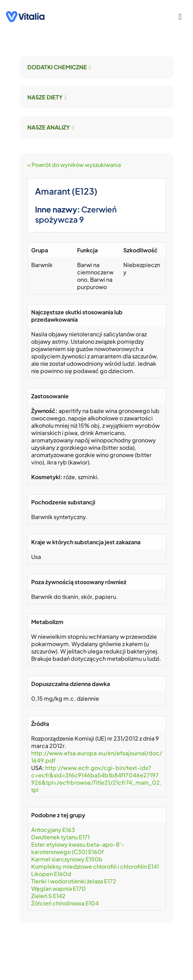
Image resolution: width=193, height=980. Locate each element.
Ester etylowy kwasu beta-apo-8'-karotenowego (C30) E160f (78, 848)
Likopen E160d (51, 874)
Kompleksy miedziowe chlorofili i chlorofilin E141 (95, 866)
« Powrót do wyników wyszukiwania (74, 165)
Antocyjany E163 (53, 830)
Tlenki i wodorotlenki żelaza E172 (74, 881)
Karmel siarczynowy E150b (67, 859)
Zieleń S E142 (48, 896)
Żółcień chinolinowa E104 (65, 903)
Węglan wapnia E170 (58, 888)
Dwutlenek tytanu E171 (60, 837)
